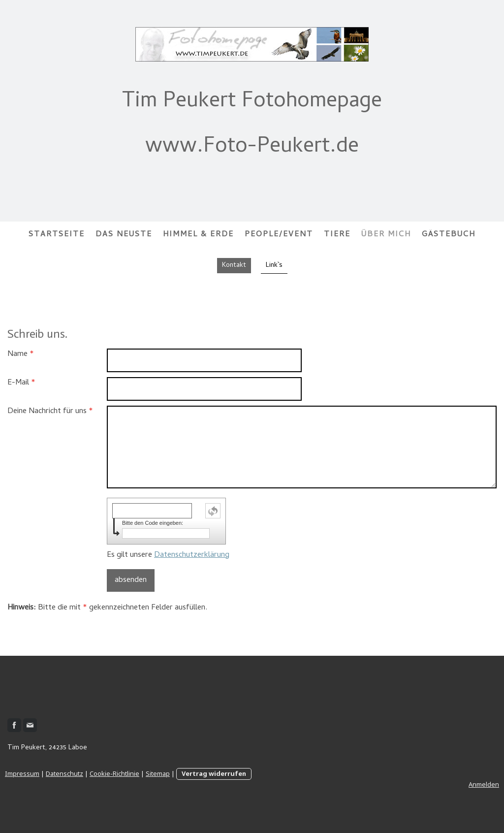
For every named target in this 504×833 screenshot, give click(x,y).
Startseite (57, 235)
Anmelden (484, 784)
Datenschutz (64, 773)
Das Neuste (124, 235)
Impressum (22, 773)
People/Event (279, 235)
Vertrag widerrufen (214, 773)
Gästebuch (449, 235)
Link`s (274, 266)
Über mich (386, 235)
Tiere (337, 235)
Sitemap (158, 773)
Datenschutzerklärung (192, 555)
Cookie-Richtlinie (114, 773)
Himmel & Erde (198, 235)
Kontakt (234, 266)
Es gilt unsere (168, 555)
